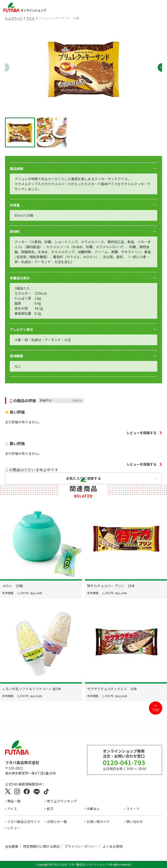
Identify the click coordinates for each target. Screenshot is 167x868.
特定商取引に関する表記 (41, 846)
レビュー (14, 828)
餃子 (50, 809)
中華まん (93, 809)
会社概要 (12, 846)
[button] (20, 133)
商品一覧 (14, 801)
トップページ (14, 18)
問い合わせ (135, 822)
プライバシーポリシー (81, 846)
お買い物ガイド (98, 822)
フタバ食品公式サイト (24, 822)
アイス (30, 18)
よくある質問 (113, 846)
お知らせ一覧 (57, 822)
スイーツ (133, 809)
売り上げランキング (62, 801)
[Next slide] (158, 67)
